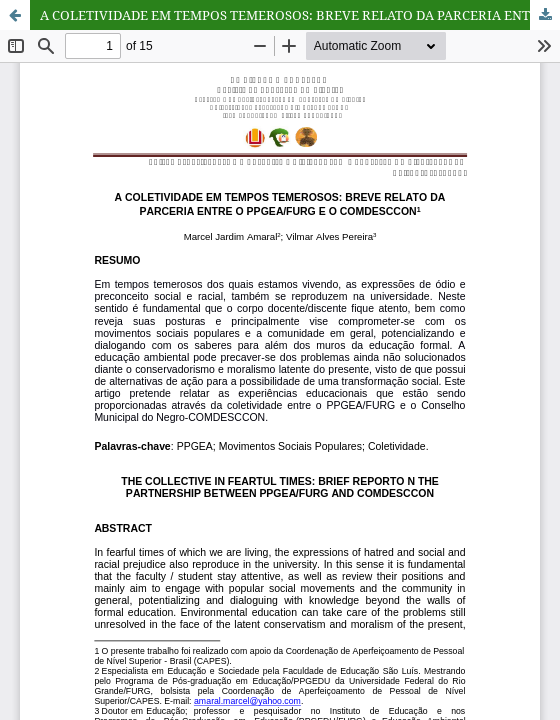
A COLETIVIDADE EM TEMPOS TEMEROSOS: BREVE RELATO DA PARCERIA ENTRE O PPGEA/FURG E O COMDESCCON (300, 15)
